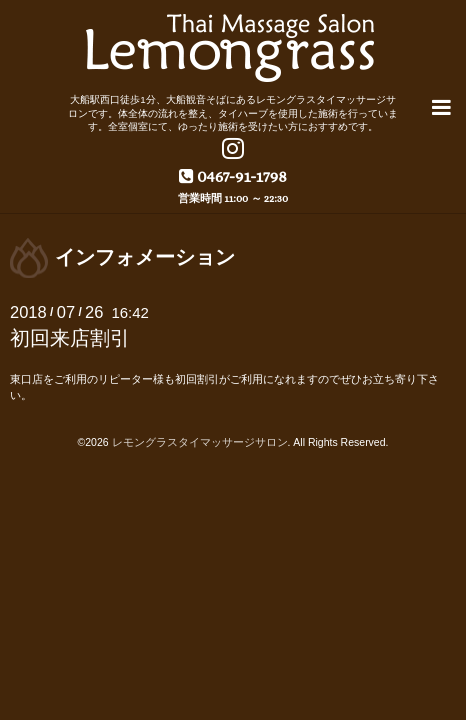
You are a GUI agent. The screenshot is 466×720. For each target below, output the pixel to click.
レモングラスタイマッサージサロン (200, 440)
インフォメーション (145, 255)
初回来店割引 (70, 336)
